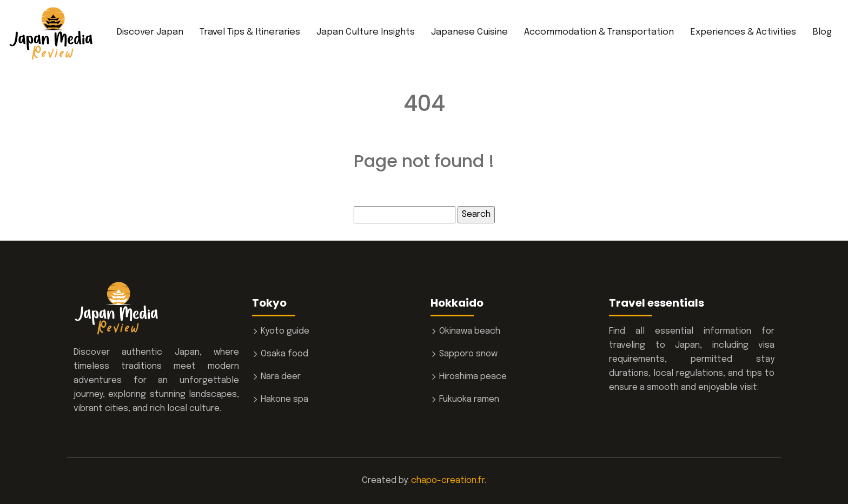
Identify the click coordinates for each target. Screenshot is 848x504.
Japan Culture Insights (366, 32)
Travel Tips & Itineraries (250, 32)
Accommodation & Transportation (599, 32)
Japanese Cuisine (469, 32)
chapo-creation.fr (448, 480)
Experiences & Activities (743, 32)
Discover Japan (150, 32)
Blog (822, 32)
